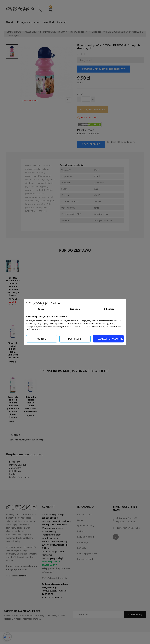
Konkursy (82, 548)
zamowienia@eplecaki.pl (129, 528)
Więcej (61, 22)
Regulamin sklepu (85, 537)
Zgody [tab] (41, 309)
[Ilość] (86, 99)
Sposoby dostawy (86, 526)
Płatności (82, 531)
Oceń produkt (91, 144)
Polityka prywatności (87, 553)
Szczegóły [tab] (75, 309)
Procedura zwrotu (86, 559)
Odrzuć (42, 339)
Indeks (81, 130)
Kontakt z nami (84, 515)
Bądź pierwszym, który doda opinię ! (27, 440)
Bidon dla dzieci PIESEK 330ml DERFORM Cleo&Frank (13, 350)
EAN (79, 134)
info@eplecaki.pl (56, 515)
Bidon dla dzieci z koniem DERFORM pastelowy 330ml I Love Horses (13, 407)
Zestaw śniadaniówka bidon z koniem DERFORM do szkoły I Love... (14, 286)
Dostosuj (75, 339)
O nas (80, 520)
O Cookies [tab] (109, 309)
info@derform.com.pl (19, 477)
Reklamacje (83, 542)
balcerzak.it (21, 576)
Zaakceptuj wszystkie (111, 339)
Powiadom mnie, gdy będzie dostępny (103, 69)
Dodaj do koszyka (93, 110)
